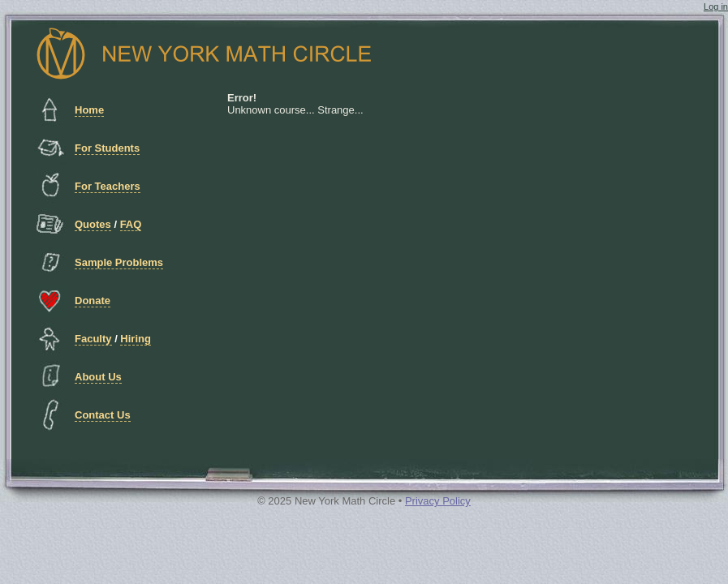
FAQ (131, 224)
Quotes (93, 224)
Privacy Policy (438, 501)
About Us (98, 377)
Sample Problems (119, 262)
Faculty (93, 339)
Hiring (136, 339)
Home (89, 110)
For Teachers (108, 186)
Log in (716, 6)
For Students (107, 148)
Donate (93, 301)
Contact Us (103, 415)
